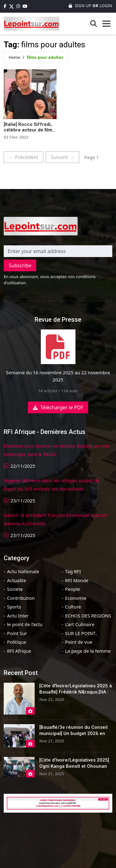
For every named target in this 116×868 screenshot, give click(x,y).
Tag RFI (73, 571)
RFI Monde (77, 580)
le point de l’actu (25, 624)
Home (14, 57)
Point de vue (79, 642)
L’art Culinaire (80, 624)
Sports (14, 607)
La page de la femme (88, 651)
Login (105, 6)
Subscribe (20, 265)
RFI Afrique (19, 651)
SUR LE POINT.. (81, 633)
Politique (17, 642)
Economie (76, 598)
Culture (73, 607)
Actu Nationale (23, 571)
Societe (15, 589)
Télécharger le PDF (58, 407)
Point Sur (17, 633)
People (72, 589)
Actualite (17, 580)
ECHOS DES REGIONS (88, 616)
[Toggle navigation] (106, 24)
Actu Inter (18, 616)
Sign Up (81, 6)
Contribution (21, 598)
